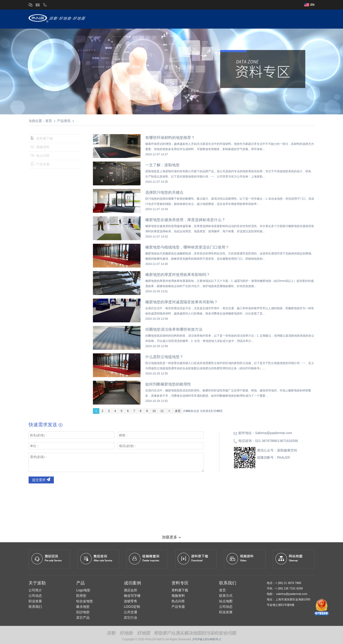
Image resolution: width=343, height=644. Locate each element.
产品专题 (40, 164)
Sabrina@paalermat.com (274, 433)
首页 (155, 19)
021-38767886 (266, 441)
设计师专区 (216, 19)
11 (162, 411)
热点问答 (40, 156)
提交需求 (41, 480)
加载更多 (171, 537)
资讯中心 (286, 19)
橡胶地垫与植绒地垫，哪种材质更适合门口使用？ (187, 247)
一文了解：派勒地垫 (162, 165)
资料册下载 (42, 138)
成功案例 (239, 19)
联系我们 (307, 19)
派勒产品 (193, 19)
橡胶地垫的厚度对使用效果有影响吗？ (178, 275)
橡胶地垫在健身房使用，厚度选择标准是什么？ (185, 220)
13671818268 (288, 441)
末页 (178, 411)
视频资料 (40, 147)
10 (154, 411)
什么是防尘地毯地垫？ (164, 357)
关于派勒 (172, 19)
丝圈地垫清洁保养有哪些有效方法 (174, 329)
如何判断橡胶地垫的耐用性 (168, 384)
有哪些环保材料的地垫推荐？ (170, 138)
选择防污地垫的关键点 (164, 192)
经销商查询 (262, 19)
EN (309, 5)
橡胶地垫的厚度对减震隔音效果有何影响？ (182, 302)
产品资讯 (64, 121)
